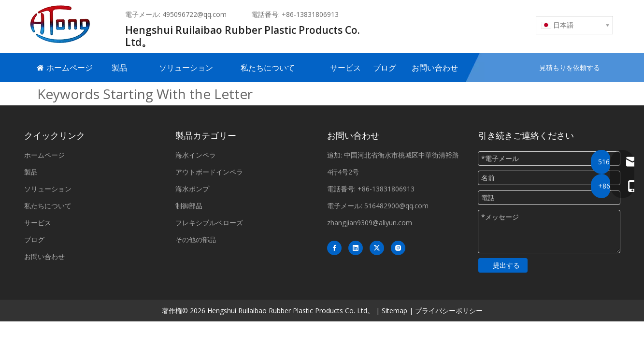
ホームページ (44, 155)
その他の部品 (196, 239)
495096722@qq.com (194, 14)
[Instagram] (398, 248)
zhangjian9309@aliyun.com (370, 223)
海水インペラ (196, 155)
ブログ (34, 239)
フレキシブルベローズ (209, 223)
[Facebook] (334, 248)
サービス (38, 223)
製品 (31, 172)
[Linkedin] (356, 248)
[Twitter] (377, 248)
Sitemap (394, 311)
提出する (506, 265)
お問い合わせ (44, 256)
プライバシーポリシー (449, 311)
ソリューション (48, 189)
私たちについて (48, 206)
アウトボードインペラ (209, 172)
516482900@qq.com (396, 206)
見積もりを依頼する (570, 67)
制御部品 (189, 206)
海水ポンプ (192, 189)
